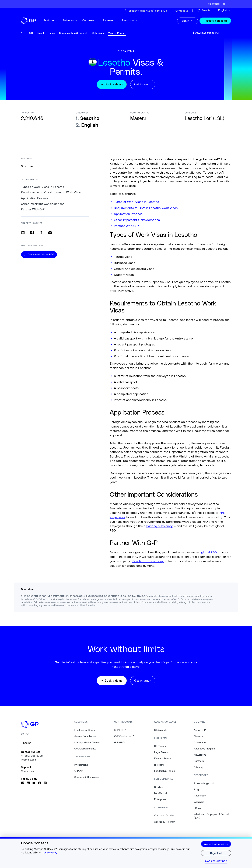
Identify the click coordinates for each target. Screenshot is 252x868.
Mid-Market (161, 793)
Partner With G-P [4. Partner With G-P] (33, 210)
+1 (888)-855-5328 (32, 756)
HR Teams (160, 746)
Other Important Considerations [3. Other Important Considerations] (43, 204)
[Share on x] (41, 233)
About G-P (200, 730)
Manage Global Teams (87, 743)
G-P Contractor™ (124, 736)
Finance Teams (163, 759)
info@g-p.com (29, 760)
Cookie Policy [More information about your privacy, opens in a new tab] (50, 853)
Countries (93, 20)
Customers (200, 743)
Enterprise (160, 800)
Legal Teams (161, 753)
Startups (159, 787)
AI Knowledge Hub (204, 784)
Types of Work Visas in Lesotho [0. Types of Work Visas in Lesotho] (43, 187)
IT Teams (159, 765)
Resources (132, 20)
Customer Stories (164, 816)
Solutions (73, 20)
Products (53, 20)
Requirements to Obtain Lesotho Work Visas (146, 208)
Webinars (199, 802)
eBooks (198, 808)
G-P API (79, 771)
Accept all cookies (216, 844)
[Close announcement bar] (224, 4)
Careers (198, 736)
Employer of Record (85, 730)
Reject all (216, 853)
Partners (112, 20)
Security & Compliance (87, 777)
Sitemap (199, 768)
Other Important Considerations (137, 220)
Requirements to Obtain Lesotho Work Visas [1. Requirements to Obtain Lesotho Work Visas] (51, 193)
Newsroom (200, 755)
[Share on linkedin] (23, 233)
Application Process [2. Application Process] (35, 198)
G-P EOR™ (120, 730)
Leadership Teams (164, 771)
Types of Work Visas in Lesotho (136, 202)
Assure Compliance (85, 736)
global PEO (209, 552)
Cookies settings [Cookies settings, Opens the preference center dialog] (216, 861)
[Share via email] (50, 233)
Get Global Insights (85, 749)
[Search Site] (203, 11)
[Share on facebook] (32, 233)
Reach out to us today (148, 561)
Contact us (27, 772)
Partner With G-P (126, 226)
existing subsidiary (159, 526)
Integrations (81, 765)
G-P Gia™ (120, 743)
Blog (196, 790)
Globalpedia (161, 730)
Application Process (128, 214)
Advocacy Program (165, 822)
